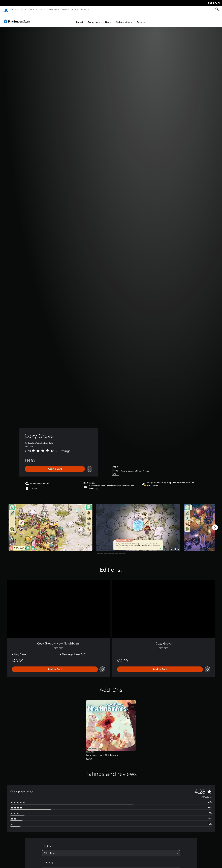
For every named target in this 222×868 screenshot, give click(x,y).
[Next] (215, 524)
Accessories (52, 9)
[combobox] (111, 850)
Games (13, 9)
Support (84, 9)
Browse (141, 19)
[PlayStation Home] (6, 9)
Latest (80, 19)
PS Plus (40, 9)
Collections (94, 19)
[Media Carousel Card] (51, 524)
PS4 (30, 9)
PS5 (23, 9)
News (64, 9)
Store (73, 9)
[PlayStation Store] (17, 18)
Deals (108, 19)
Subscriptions (124, 19)
